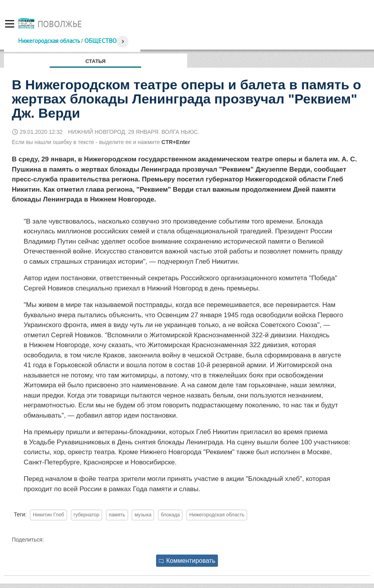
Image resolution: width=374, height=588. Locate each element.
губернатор (87, 515)
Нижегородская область (49, 41)
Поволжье (60, 24)
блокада (170, 515)
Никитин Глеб (48, 515)
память (117, 515)
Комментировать (187, 561)
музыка (143, 515)
